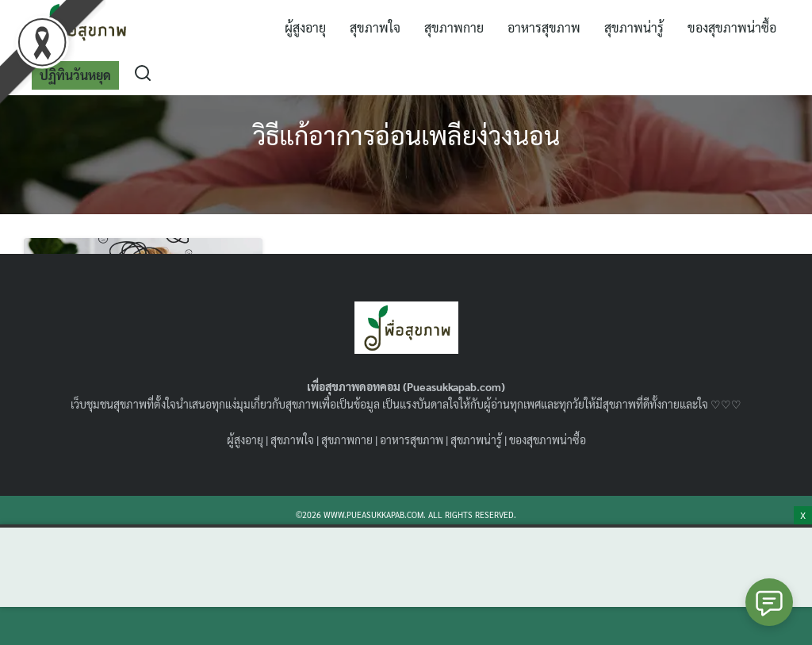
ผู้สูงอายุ (305, 27)
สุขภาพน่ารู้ (634, 27)
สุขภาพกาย (454, 27)
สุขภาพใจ (375, 27)
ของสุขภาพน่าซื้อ (732, 27)
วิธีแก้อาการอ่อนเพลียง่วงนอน (406, 134)
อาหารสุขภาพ (544, 27)
